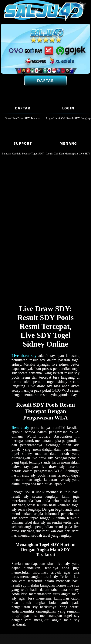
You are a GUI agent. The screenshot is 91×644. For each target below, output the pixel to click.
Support (23, 143)
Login (68, 108)
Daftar (46, 81)
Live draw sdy (24, 356)
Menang (68, 143)
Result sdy (20, 428)
